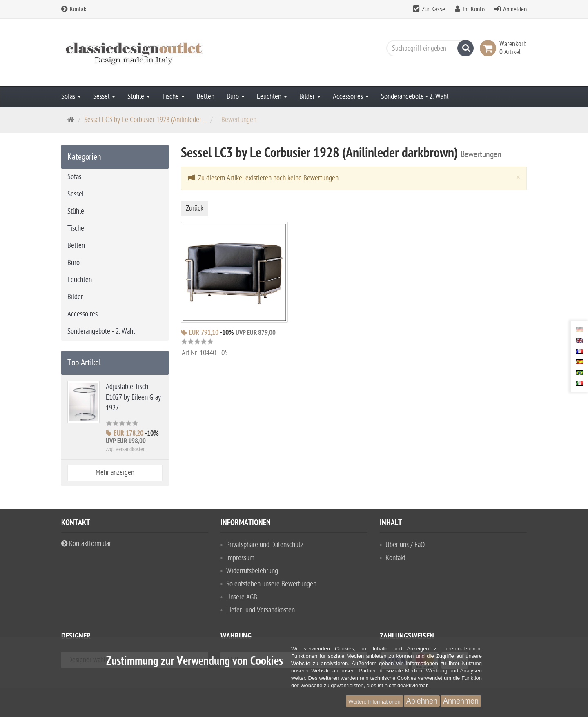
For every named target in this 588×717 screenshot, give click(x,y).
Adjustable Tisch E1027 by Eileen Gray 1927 (133, 397)
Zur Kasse (433, 9)
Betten (206, 97)
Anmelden (515, 9)
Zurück (195, 208)
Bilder (310, 97)
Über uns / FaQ (405, 545)
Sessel (104, 97)
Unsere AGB (242, 597)
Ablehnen (422, 701)
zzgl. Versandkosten (126, 449)
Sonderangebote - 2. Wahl (415, 97)
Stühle (139, 97)
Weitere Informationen (374, 702)
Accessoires (351, 97)
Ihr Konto (474, 9)
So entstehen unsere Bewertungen (271, 584)
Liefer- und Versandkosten (261, 610)
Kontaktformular (86, 544)
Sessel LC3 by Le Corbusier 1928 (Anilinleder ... (145, 120)
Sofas (71, 97)
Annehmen (461, 701)
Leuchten (272, 97)
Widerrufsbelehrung (252, 571)
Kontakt (75, 9)
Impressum (240, 558)
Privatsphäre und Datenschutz (265, 545)
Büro (236, 97)
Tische (173, 97)
